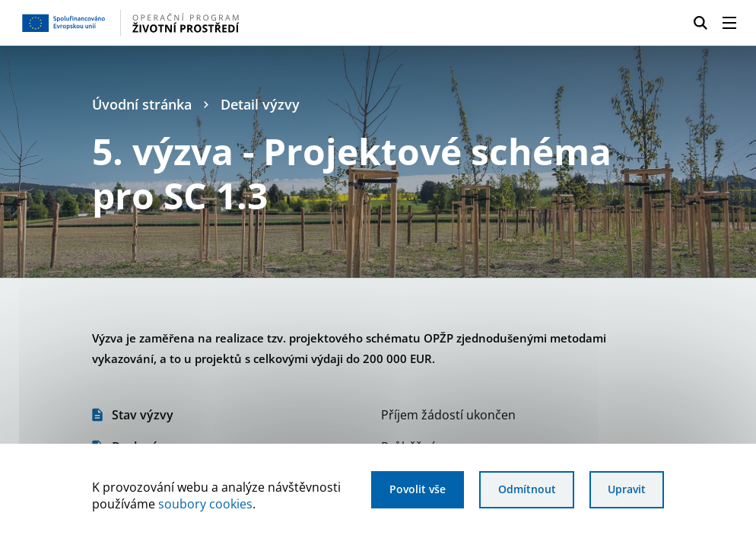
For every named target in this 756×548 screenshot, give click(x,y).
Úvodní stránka (142, 104)
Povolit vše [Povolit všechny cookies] (418, 489)
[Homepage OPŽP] (183, 23)
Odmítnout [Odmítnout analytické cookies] (527, 489)
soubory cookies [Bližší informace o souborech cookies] (205, 504)
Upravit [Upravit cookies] (627, 489)
